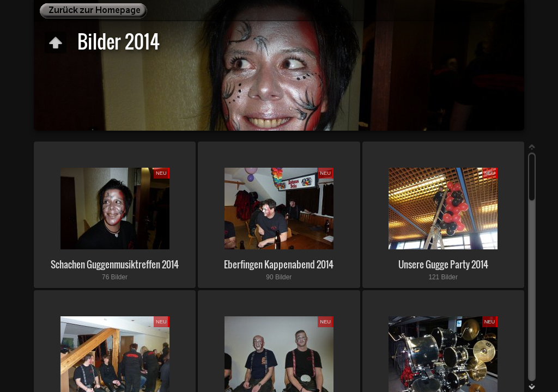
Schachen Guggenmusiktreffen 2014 (115, 264)
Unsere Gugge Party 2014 (443, 264)
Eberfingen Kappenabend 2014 (279, 264)
